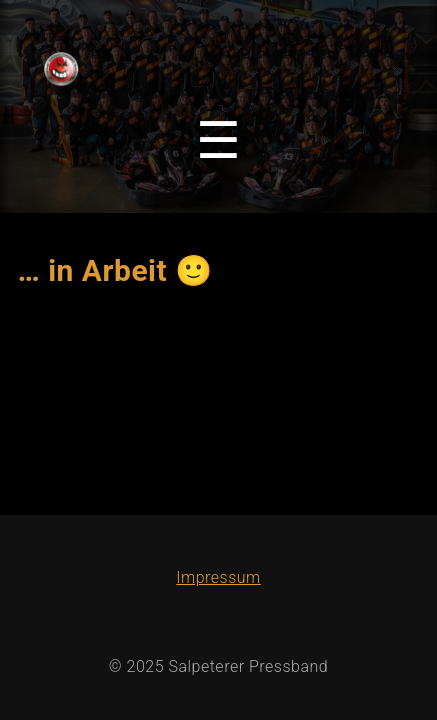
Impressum (218, 577)
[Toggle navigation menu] (218, 141)
